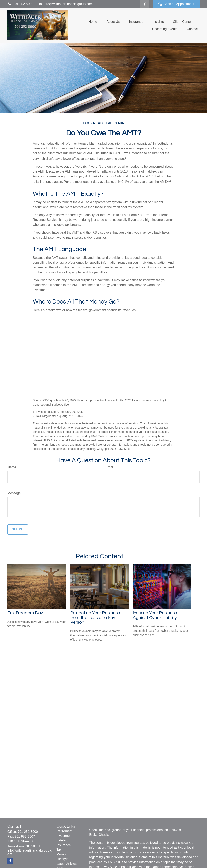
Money (61, 854)
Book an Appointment (176, 4)
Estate (61, 840)
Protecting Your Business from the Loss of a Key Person (95, 618)
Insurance (64, 845)
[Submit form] (18, 529)
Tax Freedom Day (25, 613)
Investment (64, 836)
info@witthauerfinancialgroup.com (65, 4)
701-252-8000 (20, 4)
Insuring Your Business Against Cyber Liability (155, 615)
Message (14, 493)
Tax (59, 850)
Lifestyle (63, 859)
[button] (93, 22)
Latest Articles (67, 864)
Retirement (64, 831)
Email (110, 467)
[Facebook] (145, 4)
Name (12, 467)
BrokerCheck (98, 835)
